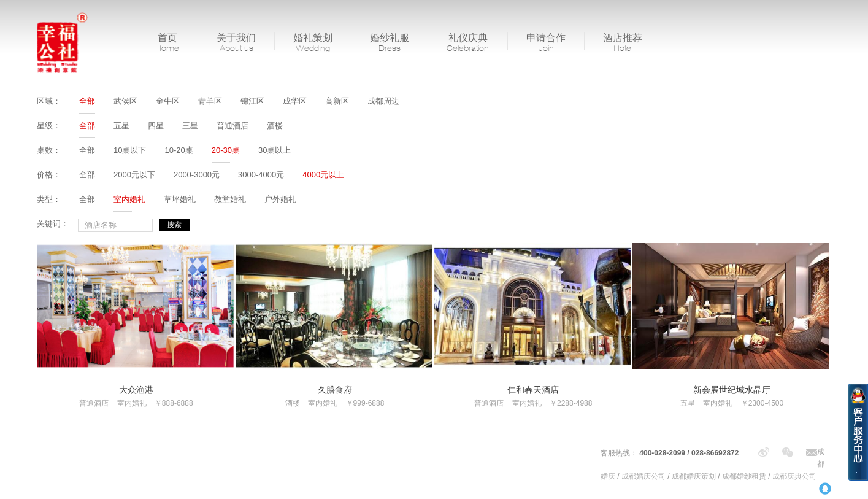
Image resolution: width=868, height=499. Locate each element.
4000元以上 (323, 175)
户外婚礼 (280, 199)
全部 (87, 101)
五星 (121, 126)
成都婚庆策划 (694, 476)
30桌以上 (275, 150)
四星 (156, 126)
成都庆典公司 (794, 476)
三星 (190, 126)
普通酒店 (232, 126)
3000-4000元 (261, 175)
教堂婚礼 (230, 199)
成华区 (295, 101)
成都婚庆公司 (643, 476)
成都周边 (383, 101)
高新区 (337, 101)
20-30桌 (226, 150)
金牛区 (168, 101)
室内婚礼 (129, 199)
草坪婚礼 (180, 199)
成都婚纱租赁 (744, 476)
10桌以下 (130, 150)
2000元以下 (134, 175)
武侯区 (125, 101)
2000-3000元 (197, 175)
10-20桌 (179, 150)
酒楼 (275, 126)
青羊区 (210, 101)
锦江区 (252, 101)
